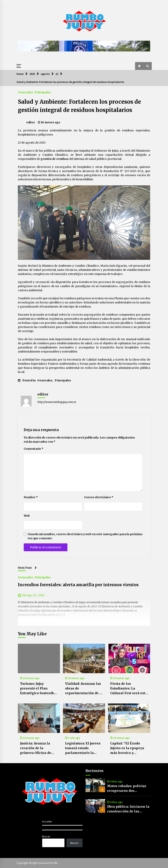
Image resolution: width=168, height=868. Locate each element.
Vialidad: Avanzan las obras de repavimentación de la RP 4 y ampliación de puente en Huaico (84, 689)
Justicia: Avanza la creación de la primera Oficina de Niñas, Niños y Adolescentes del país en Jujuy (38, 748)
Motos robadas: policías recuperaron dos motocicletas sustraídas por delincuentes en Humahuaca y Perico (127, 788)
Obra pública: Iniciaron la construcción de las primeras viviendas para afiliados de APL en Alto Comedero (128, 809)
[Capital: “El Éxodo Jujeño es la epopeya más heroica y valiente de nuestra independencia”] (129, 718)
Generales (25, 92)
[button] (139, 66)
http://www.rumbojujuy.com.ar (57, 402)
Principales (43, 92)
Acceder (47, 821)
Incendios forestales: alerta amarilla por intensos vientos (78, 585)
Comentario (34, 449)
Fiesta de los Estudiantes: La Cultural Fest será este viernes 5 (129, 689)
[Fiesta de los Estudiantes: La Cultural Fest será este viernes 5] (129, 658)
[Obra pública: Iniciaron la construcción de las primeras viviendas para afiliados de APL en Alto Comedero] (95, 806)
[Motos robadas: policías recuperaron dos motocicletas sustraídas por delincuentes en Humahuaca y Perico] (95, 785)
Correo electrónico (99, 497)
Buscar (46, 836)
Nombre (31, 497)
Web (27, 516)
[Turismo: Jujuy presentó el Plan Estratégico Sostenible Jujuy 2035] (39, 658)
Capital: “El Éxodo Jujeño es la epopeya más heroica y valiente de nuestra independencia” (127, 748)
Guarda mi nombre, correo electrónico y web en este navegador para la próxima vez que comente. (85, 536)
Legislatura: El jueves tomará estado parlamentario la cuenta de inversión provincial (83, 748)
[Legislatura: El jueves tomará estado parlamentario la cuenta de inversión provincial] (84, 718)
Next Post (27, 568)
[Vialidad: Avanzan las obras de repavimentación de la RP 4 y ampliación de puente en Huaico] (84, 658)
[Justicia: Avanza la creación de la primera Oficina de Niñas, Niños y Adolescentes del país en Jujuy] (39, 718)
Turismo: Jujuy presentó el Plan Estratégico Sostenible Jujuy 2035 (39, 689)
